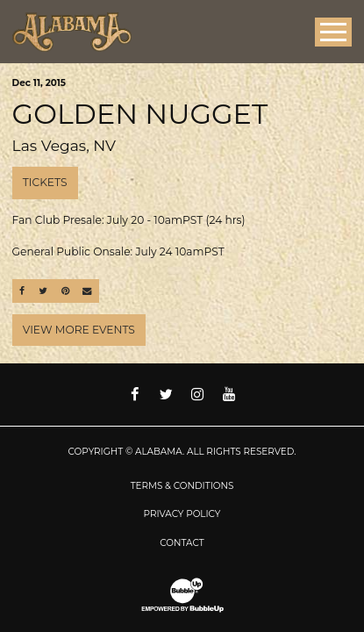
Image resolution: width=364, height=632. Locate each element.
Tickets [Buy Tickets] (45, 182)
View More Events (79, 330)
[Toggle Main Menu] (333, 32)
